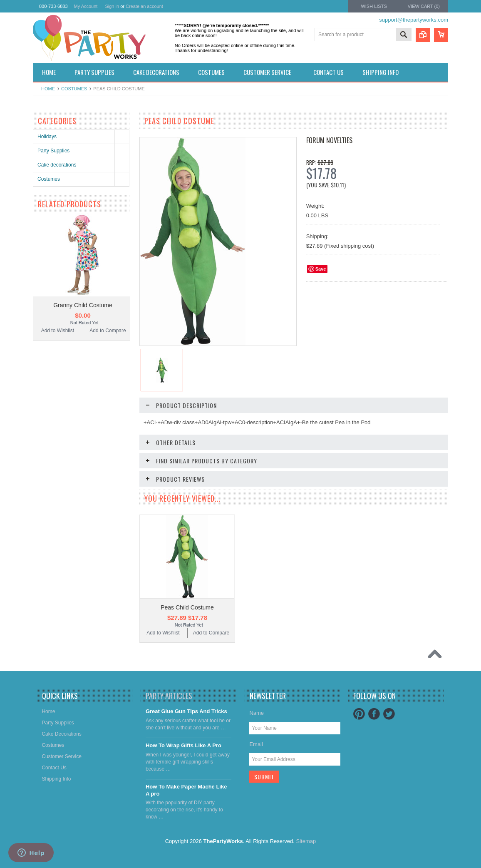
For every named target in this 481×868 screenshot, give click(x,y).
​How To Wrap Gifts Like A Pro (183, 745)
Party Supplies (53, 151)
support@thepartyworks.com (414, 20)
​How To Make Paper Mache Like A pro (186, 790)
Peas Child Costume (187, 607)
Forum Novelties (329, 140)
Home (48, 89)
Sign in (112, 6)
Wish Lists (374, 6)
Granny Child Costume (83, 305)
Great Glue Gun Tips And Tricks (186, 711)
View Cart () (424, 6)
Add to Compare (108, 331)
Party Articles (169, 696)
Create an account (144, 6)
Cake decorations (57, 165)
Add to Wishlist (58, 331)
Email (256, 744)
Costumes (74, 89)
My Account (86, 6)
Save (321, 269)
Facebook (374, 714)
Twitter (389, 714)
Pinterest (359, 714)
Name (257, 713)
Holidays (47, 137)
